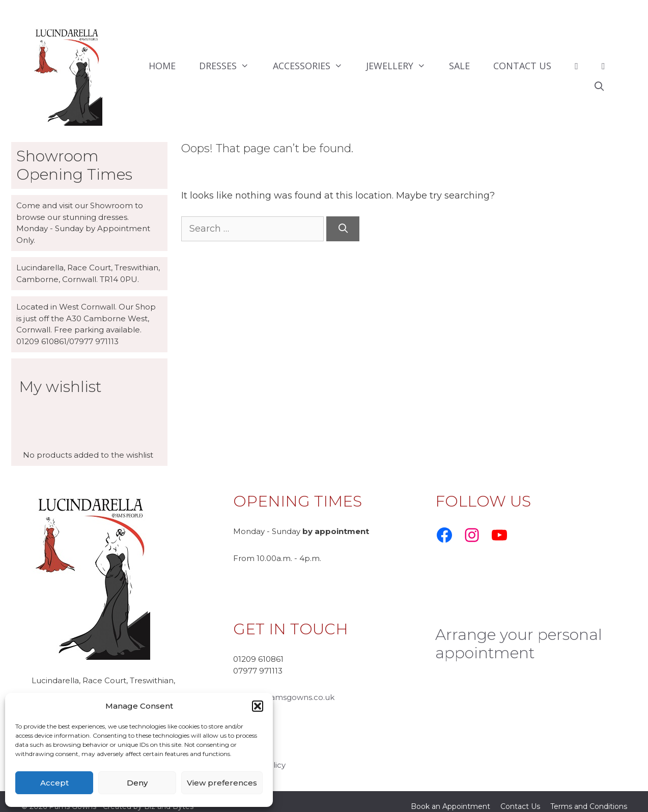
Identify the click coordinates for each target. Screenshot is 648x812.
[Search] (343, 229)
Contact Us (520, 796)
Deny (137, 783)
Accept (54, 783)
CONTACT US (522, 66)
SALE (459, 66)
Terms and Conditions (589, 796)
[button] (258, 706)
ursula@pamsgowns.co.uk (284, 687)
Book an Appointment (450, 796)
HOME (162, 66)
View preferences (222, 783)
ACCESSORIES (314, 66)
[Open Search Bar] (599, 86)
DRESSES (230, 66)
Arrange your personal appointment (519, 634)
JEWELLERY (402, 66)
